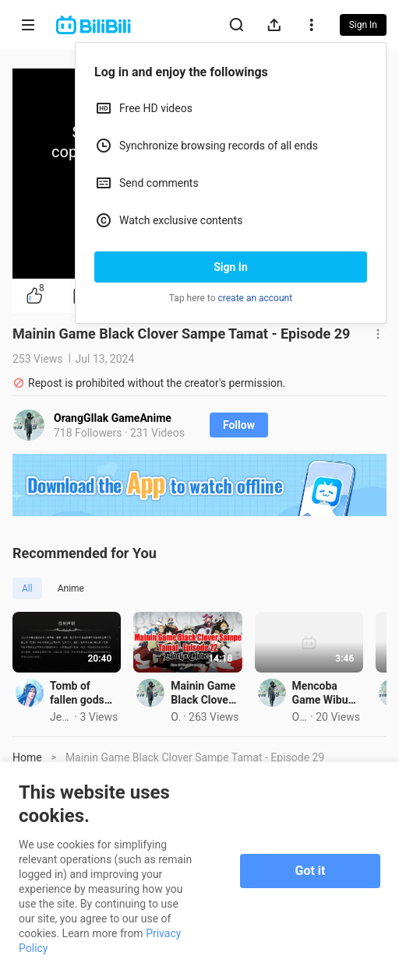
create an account (256, 298)
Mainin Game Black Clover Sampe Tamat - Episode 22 (309, 734)
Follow (239, 425)
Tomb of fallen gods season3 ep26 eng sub (105, 734)
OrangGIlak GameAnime (113, 418)
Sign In (231, 267)
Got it (311, 871)
